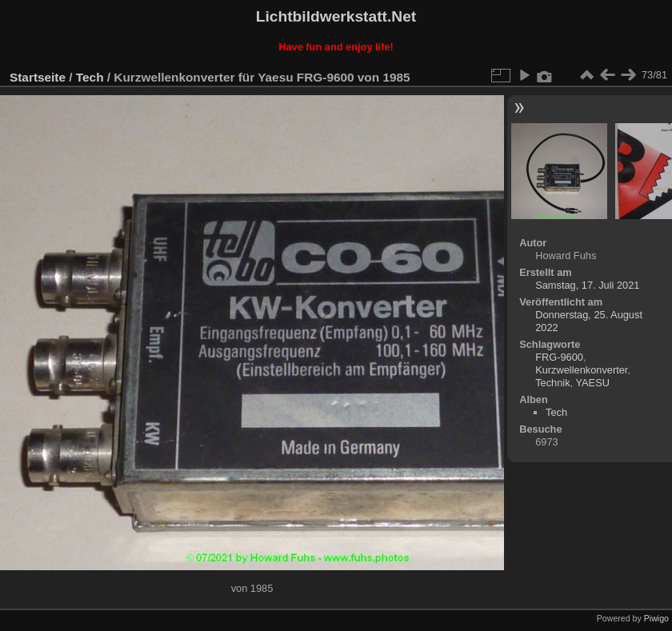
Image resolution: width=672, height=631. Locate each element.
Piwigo (656, 618)
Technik (552, 383)
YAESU (592, 383)
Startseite (38, 77)
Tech (90, 77)
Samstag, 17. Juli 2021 (587, 285)
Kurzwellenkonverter (581, 370)
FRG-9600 (559, 357)
